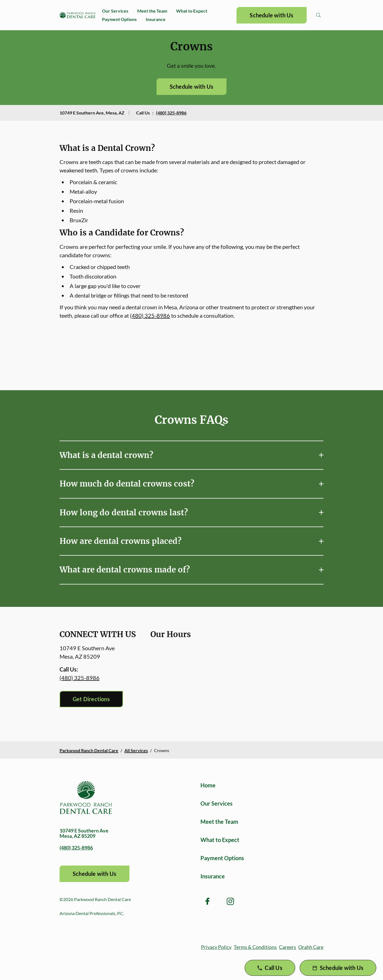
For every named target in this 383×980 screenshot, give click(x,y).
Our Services (115, 11)
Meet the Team (152, 11)
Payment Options (119, 19)
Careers (288, 947)
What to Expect (192, 11)
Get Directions (91, 699)
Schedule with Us (271, 15)
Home (208, 785)
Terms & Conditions (255, 947)
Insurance (156, 19)
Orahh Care (311, 947)
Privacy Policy (216, 947)
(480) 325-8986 (171, 113)
